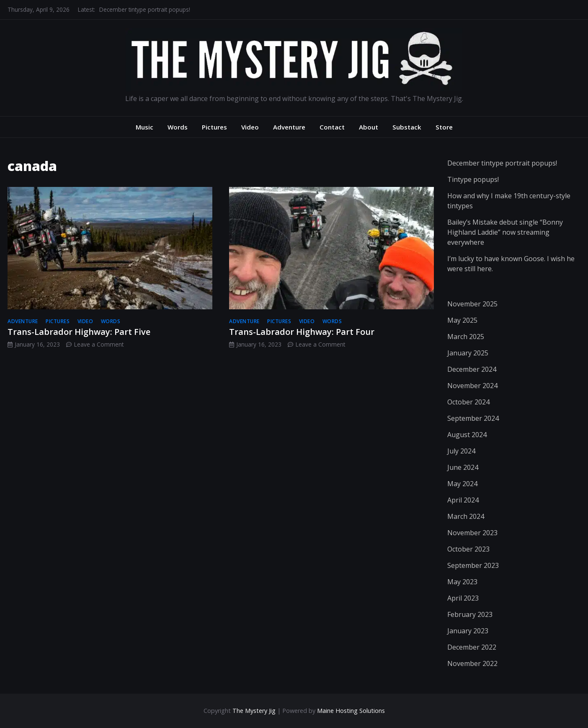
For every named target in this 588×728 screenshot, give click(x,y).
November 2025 (472, 304)
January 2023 (468, 631)
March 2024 (466, 516)
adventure (23, 321)
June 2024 (463, 467)
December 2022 (472, 647)
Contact (332, 127)
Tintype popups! (473, 179)
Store (444, 127)
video (85, 321)
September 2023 (473, 565)
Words (178, 127)
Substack (407, 127)
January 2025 (468, 353)
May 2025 (462, 320)
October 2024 (468, 402)
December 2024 (472, 369)
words (111, 321)
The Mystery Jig (254, 711)
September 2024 (473, 418)
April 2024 (463, 500)
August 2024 (467, 435)
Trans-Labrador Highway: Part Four (302, 332)
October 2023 (468, 549)
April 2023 (463, 598)
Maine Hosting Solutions (351, 711)
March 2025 (466, 337)
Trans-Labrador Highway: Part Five (79, 332)
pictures (58, 321)
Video (250, 127)
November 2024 (472, 386)
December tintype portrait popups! (145, 9)
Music (144, 127)
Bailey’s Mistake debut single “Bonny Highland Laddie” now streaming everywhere (505, 232)
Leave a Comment (99, 344)
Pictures (214, 127)
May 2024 (462, 484)
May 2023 (462, 582)
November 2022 (472, 663)
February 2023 (470, 614)
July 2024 (461, 451)
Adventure (289, 127)
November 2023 (472, 533)
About (369, 127)
